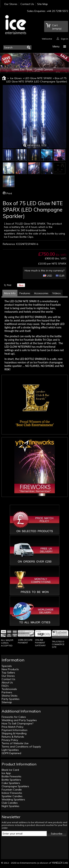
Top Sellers (8, 673)
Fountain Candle (12, 790)
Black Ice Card (10, 770)
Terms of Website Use (15, 743)
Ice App (6, 773)
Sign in (64, 39)
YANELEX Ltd (59, 863)
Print (9, 193)
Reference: (9, 244)
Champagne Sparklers (15, 786)
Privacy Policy (10, 740)
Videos (56, 293)
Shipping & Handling (14, 733)
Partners (7, 692)
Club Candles (10, 803)
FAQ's (5, 686)
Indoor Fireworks (12, 793)
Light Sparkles (10, 750)
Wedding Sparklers (13, 799)
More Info (10, 293)
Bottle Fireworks (11, 776)
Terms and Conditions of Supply (21, 747)
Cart (57, 27)
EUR (60, 276)
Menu (56, 46)
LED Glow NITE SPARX (38, 78)
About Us (7, 682)
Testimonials (9, 689)
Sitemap (7, 702)
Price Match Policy (13, 727)
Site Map (43, 4)
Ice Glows (16, 78)
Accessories (41, 293)
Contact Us (27, 4)
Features (25, 293)
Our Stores (11, 4)
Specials (7, 666)
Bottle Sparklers (11, 780)
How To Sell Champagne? (17, 723)
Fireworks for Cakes (14, 717)
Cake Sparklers (11, 783)
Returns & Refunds (13, 737)
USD (48, 276)
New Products (10, 669)
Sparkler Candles (12, 796)
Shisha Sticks (10, 696)
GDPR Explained (11, 753)
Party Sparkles (11, 699)
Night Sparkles (10, 806)
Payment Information (15, 730)
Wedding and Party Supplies (19, 720)
